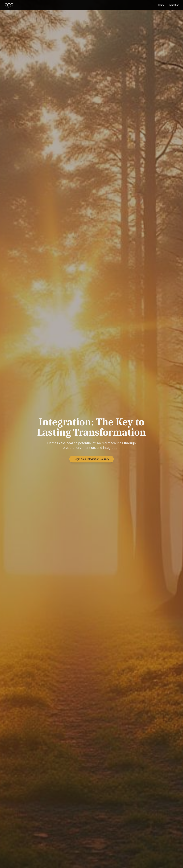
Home (161, 5)
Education (174, 5)
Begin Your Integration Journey (91, 459)
